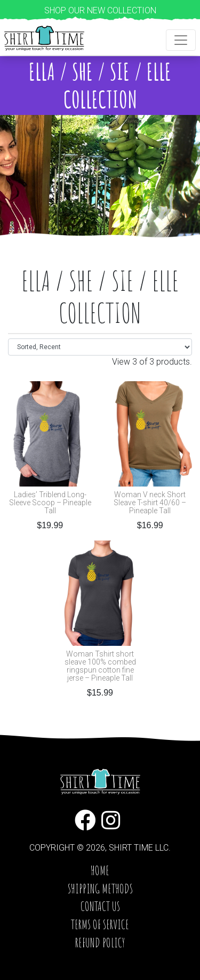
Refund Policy (100, 943)
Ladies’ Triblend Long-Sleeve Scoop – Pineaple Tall (50, 503)
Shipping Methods (100, 889)
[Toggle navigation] (181, 40)
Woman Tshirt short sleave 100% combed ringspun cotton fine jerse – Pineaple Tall (100, 666)
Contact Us (100, 906)
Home (100, 870)
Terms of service (100, 924)
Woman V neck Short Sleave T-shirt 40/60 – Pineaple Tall (150, 503)
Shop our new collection (100, 10)
